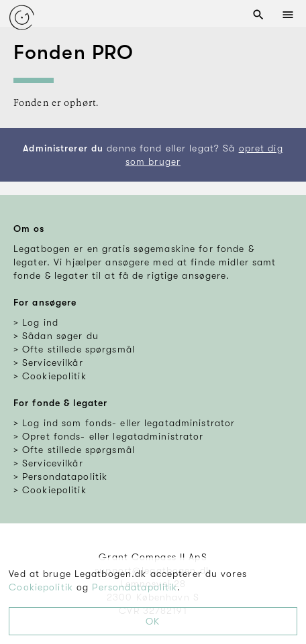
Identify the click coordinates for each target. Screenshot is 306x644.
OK (153, 621)
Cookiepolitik (41, 587)
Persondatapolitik (135, 587)
